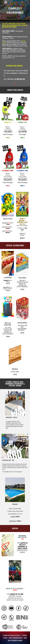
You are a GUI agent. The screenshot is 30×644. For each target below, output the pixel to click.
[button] (2, 2)
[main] (15, 10)
